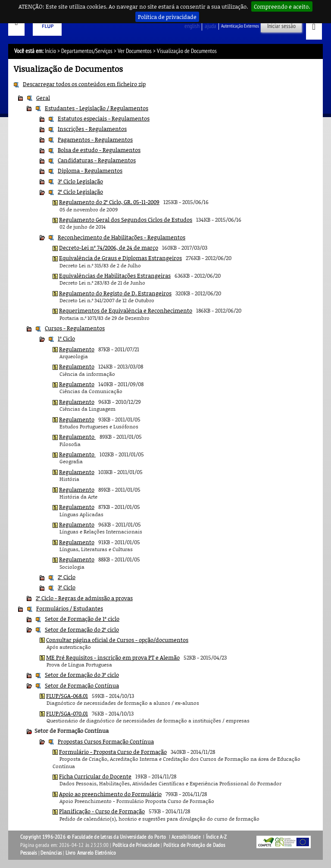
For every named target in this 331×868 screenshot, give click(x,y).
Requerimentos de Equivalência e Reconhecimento (126, 310)
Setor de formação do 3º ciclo (82, 675)
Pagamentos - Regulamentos (95, 139)
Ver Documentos (135, 51)
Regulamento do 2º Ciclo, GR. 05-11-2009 (109, 202)
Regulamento (77, 349)
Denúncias (51, 853)
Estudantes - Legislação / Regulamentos (97, 108)
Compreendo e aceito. (282, 6)
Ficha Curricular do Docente (95, 776)
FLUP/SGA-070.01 (67, 713)
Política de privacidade (167, 17)
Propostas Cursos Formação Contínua (106, 741)
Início (50, 51)
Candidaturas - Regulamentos (97, 160)
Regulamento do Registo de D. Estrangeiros (115, 293)
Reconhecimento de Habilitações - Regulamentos (122, 237)
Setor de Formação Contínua (82, 685)
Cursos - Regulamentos (75, 328)
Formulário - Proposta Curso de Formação (113, 752)
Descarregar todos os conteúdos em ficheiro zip (84, 84)
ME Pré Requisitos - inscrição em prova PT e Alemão (113, 657)
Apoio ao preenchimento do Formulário (110, 794)
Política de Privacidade (136, 845)
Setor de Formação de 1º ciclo (82, 619)
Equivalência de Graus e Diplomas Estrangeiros (120, 258)
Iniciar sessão (281, 26)
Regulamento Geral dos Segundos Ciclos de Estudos (126, 220)
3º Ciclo (67, 587)
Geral (43, 98)
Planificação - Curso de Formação (102, 811)
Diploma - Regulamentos (90, 170)
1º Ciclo (66, 338)
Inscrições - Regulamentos (92, 129)
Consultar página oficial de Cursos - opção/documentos (117, 640)
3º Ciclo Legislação (80, 181)
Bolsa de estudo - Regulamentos (99, 150)
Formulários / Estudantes (70, 608)
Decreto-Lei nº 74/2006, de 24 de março (109, 248)
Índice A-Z (217, 837)
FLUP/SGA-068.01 (67, 696)
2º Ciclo (67, 577)
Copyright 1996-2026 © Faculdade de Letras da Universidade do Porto (94, 837)
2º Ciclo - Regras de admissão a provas (84, 598)
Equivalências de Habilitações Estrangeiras (115, 276)
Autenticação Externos (240, 26)
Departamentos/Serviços (87, 51)
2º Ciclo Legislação (80, 192)
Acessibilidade (186, 837)
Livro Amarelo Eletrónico (91, 853)
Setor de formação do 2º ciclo (82, 629)
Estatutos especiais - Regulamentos (104, 118)
